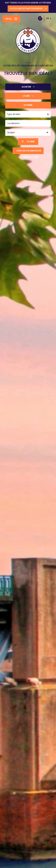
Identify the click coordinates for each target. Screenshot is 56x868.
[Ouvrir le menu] (11, 19)
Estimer (28, 105)
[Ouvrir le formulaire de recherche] (28, 142)
